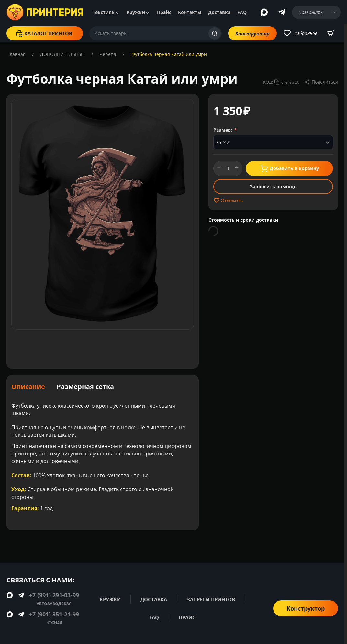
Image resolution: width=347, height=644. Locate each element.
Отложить (228, 201)
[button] (321, 82)
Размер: (223, 130)
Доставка (219, 12)
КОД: (268, 82)
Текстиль (104, 12)
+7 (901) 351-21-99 (54, 614)
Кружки (136, 12)
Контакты (190, 12)
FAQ (242, 12)
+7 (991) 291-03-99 (54, 595)
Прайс (164, 12)
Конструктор (252, 33)
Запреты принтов (209, 599)
